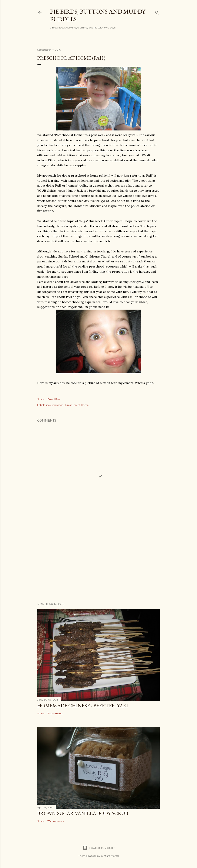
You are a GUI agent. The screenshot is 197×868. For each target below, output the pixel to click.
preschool (58, 405)
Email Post (54, 399)
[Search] (157, 12)
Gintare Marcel (110, 856)
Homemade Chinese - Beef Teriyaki (83, 706)
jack (49, 405)
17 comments (56, 821)
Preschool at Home (77, 405)
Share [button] (41, 399)
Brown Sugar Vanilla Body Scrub (83, 813)
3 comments (55, 713)
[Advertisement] (98, 562)
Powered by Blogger (98, 848)
